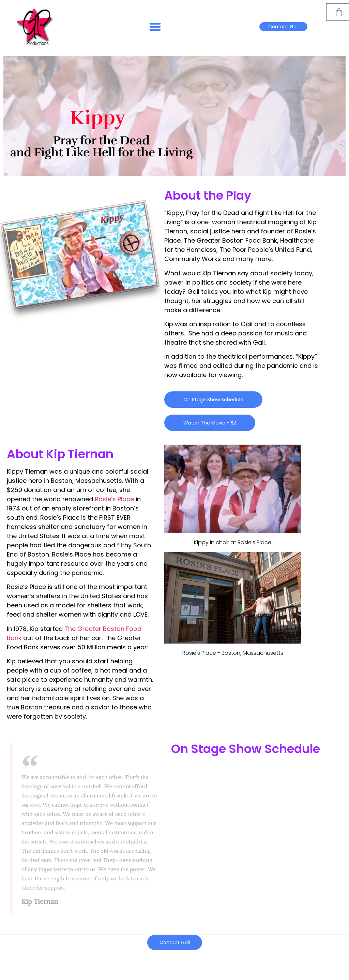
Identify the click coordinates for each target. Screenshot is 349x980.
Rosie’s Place (114, 499)
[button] (155, 27)
